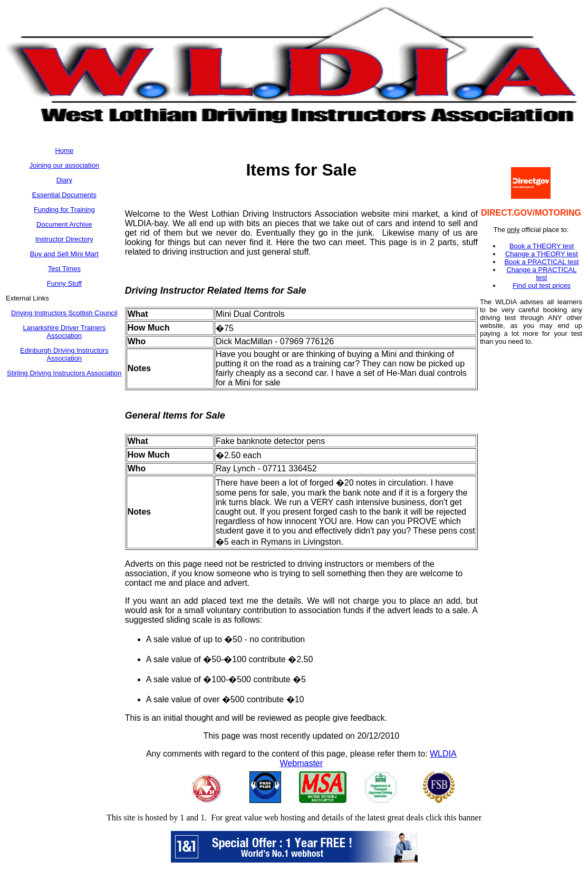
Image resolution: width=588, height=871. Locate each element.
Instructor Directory (64, 239)
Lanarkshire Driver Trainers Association (64, 332)
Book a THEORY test (542, 246)
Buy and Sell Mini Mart (64, 254)
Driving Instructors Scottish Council (64, 313)
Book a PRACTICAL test (541, 262)
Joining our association (64, 165)
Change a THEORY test (542, 254)
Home (65, 151)
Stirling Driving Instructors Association (64, 373)
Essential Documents (64, 195)
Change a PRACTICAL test (541, 274)
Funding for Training (64, 210)
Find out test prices (542, 286)
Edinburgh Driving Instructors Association (64, 354)
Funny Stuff (64, 283)
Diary (64, 180)
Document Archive (64, 224)
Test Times (64, 269)
